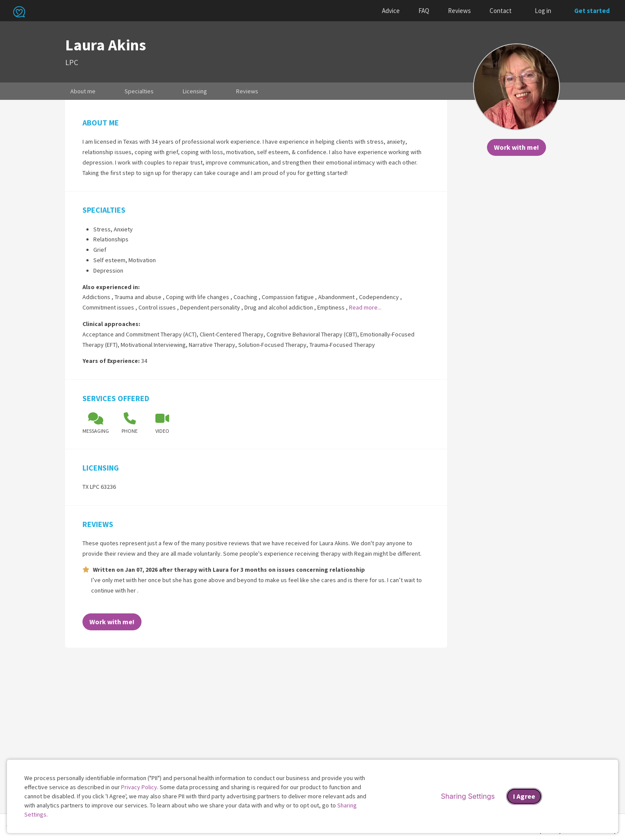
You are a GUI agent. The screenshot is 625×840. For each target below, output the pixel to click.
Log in (543, 11)
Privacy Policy (139, 787)
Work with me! (516, 147)
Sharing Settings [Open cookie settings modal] (468, 796)
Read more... (365, 307)
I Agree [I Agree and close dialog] (524, 796)
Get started (592, 11)
